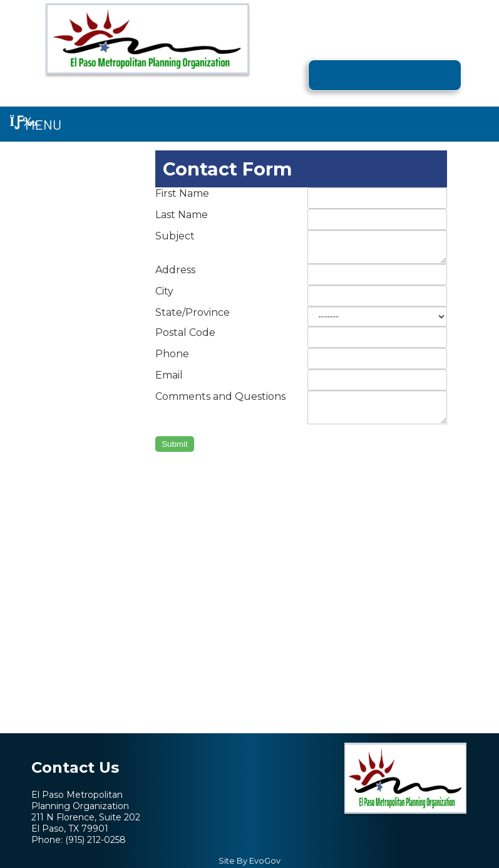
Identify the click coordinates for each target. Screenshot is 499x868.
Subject (175, 236)
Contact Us (75, 767)
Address (175, 270)
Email (169, 375)
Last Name (182, 215)
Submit (174, 444)
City (164, 291)
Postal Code (185, 332)
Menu (35, 124)
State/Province (193, 312)
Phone (172, 354)
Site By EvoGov (249, 861)
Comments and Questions (220, 396)
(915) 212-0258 (95, 840)
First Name (182, 193)
